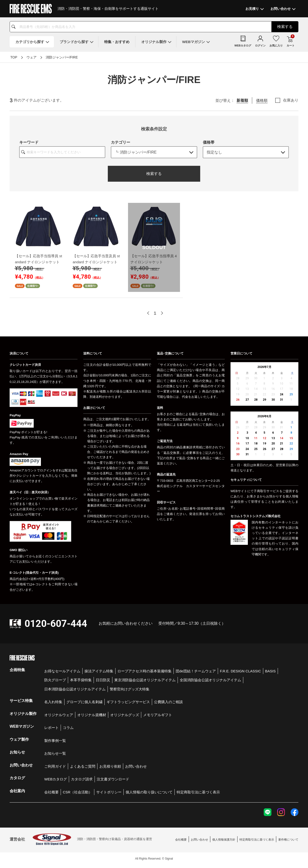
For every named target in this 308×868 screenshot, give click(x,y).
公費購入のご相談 (168, 702)
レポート (51, 728)
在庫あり (291, 100)
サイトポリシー (109, 792)
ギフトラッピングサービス (128, 702)
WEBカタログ (56, 779)
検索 (285, 27)
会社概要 (51, 792)
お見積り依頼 (110, 766)
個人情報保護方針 (224, 840)
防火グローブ (55, 680)
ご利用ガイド (55, 766)
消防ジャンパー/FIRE (62, 57)
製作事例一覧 (55, 741)
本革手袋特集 (81, 680)
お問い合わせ (136, 766)
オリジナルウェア (59, 715)
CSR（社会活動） (77, 792)
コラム (68, 728)
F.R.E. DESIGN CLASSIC (241, 671)
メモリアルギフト (158, 715)
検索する (154, 174)
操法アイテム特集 (99, 671)
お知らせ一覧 (55, 753)
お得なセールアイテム (62, 671)
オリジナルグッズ (125, 715)
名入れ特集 (53, 702)
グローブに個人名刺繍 (84, 702)
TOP (14, 57)
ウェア (32, 57)
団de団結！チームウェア (196, 671)
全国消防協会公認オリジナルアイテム (210, 680)
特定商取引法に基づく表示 (198, 792)
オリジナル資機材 (92, 715)
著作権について (288, 840)
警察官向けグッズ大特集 (130, 689)
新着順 (242, 100)
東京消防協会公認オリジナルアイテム (145, 680)
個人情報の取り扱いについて (149, 792)
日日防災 (103, 680)
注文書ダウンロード (113, 779)
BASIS (270, 671)
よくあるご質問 (83, 766)
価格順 (262, 100)
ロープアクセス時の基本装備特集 (144, 671)
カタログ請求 (82, 779)
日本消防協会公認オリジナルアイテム (75, 689)
